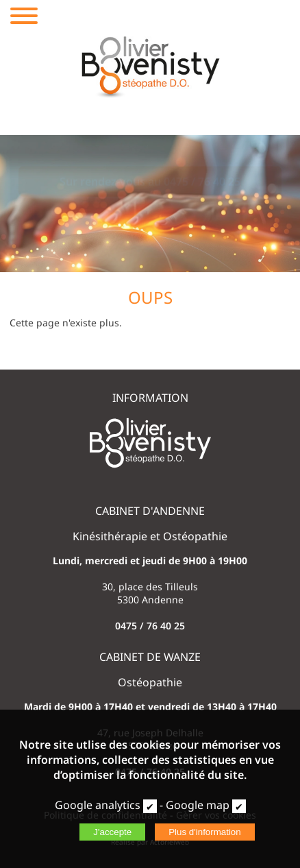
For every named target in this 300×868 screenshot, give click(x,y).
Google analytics (98, 805)
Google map (198, 805)
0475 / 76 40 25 (150, 626)
